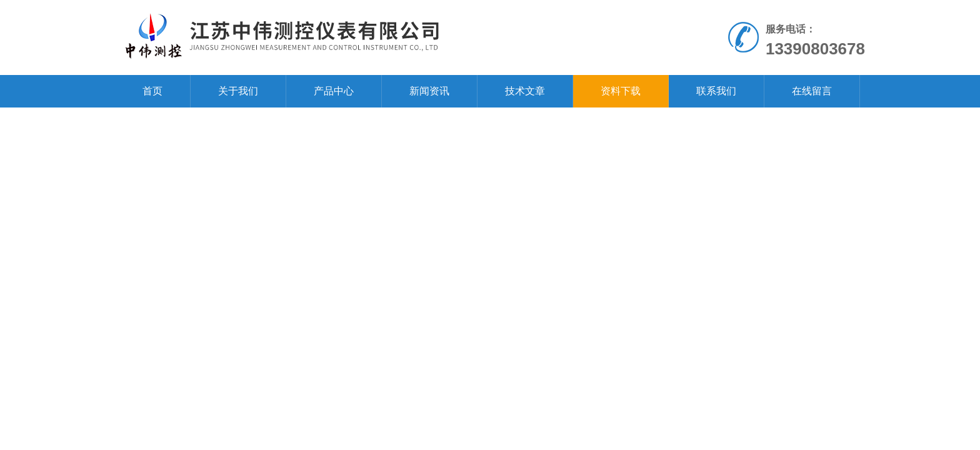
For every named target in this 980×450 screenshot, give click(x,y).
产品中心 (334, 91)
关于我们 (238, 91)
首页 (152, 91)
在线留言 (812, 91)
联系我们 (716, 91)
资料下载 (621, 91)
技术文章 (525, 91)
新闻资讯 (429, 91)
